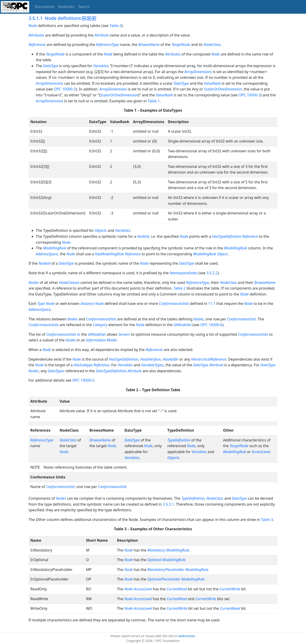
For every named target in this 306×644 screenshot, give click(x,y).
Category (100, 325)
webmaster (187, 636)
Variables (101, 66)
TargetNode (181, 45)
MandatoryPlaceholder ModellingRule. (178, 570)
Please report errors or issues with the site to (144, 636)
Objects (101, 230)
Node (33, 26)
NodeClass (212, 45)
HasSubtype (83, 365)
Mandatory (156, 550)
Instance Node (92, 304)
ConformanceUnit (241, 319)
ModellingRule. (174, 560)
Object (222, 254)
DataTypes (56, 371)
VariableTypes (152, 365)
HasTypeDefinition (227, 236)
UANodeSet (183, 325)
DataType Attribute (208, 365)
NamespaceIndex (184, 273)
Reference (250, 236)
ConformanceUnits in (63, 334)
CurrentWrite (230, 589)
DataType (51, 66)
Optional (154, 560)
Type (41, 304)
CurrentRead (177, 589)
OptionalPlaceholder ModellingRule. (176, 579)
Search (84, 7)
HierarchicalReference (209, 359)
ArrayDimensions (198, 72)
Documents (44, 7)
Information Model (101, 340)
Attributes (36, 35)
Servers (125, 334)
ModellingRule (55, 248)
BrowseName (149, 45)
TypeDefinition (179, 440)
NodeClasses (69, 282)
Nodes (34, 282)
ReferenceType (108, 45)
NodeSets (66, 7)
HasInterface (150, 359)
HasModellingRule (109, 254)
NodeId (143, 236)
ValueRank (212, 83)
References (37, 45)
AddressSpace (47, 254)
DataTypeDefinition (111, 371)
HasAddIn (170, 359)
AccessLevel (261, 452)
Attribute (101, 35)
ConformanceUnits (174, 304)
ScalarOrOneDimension (223, 89)
